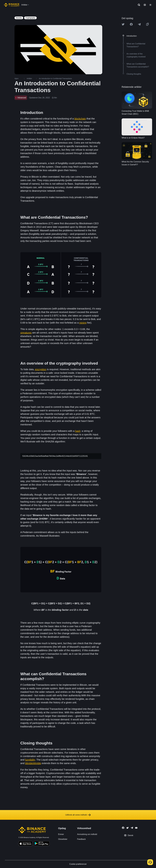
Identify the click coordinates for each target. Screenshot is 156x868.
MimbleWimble (33, 763)
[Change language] (145, 5)
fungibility (30, 760)
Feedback (81, 839)
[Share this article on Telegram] (139, 24)
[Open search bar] (138, 5)
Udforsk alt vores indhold (78, 815)
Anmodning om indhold (87, 834)
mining (83, 323)
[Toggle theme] (150, 5)
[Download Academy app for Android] (41, 844)
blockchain (80, 119)
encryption (41, 369)
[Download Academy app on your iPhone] (26, 844)
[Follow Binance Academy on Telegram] (132, 828)
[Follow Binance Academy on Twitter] (127, 828)
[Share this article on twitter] (123, 24)
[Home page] (12, 5)
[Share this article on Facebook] (131, 24)
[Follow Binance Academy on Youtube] (136, 828)
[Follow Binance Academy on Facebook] (123, 828)
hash (78, 431)
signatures (26, 333)
